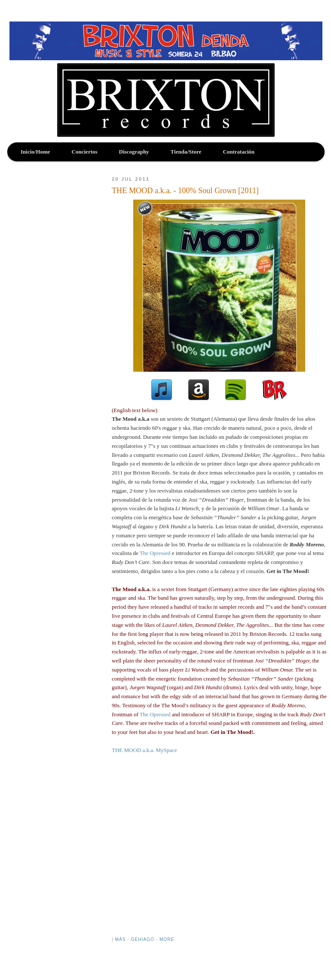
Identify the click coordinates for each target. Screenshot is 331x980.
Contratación (239, 152)
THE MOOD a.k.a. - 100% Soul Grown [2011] (185, 191)
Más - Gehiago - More (144, 939)
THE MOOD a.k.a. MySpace (144, 750)
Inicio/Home (35, 152)
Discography (134, 152)
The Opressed (155, 553)
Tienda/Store (186, 152)
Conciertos (85, 152)
